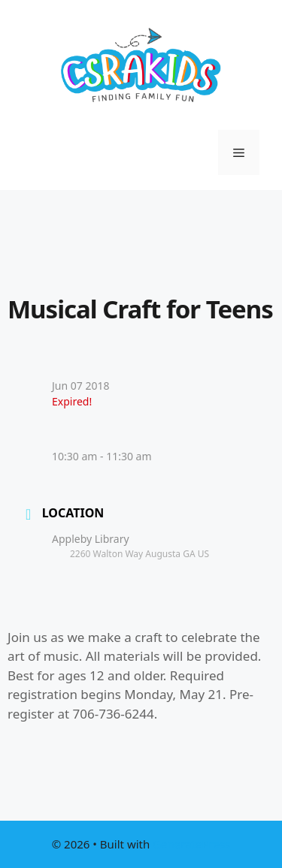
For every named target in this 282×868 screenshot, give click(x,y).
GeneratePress (191, 844)
